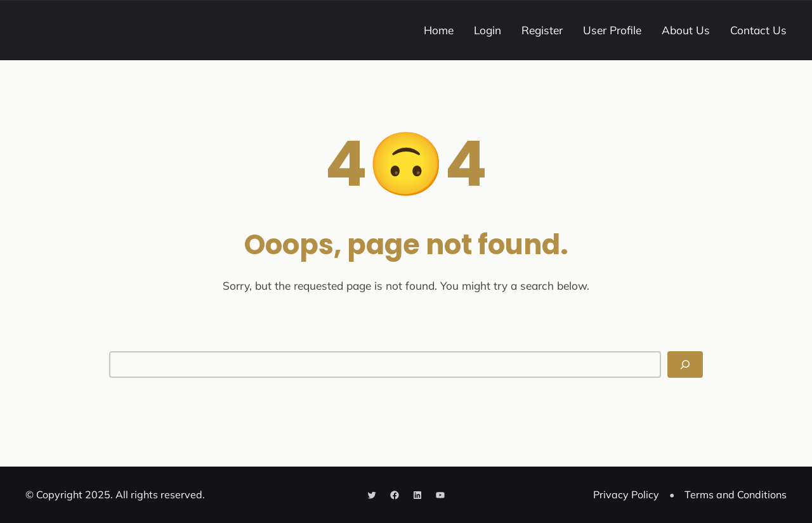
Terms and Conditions (736, 494)
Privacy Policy (626, 494)
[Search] (685, 365)
